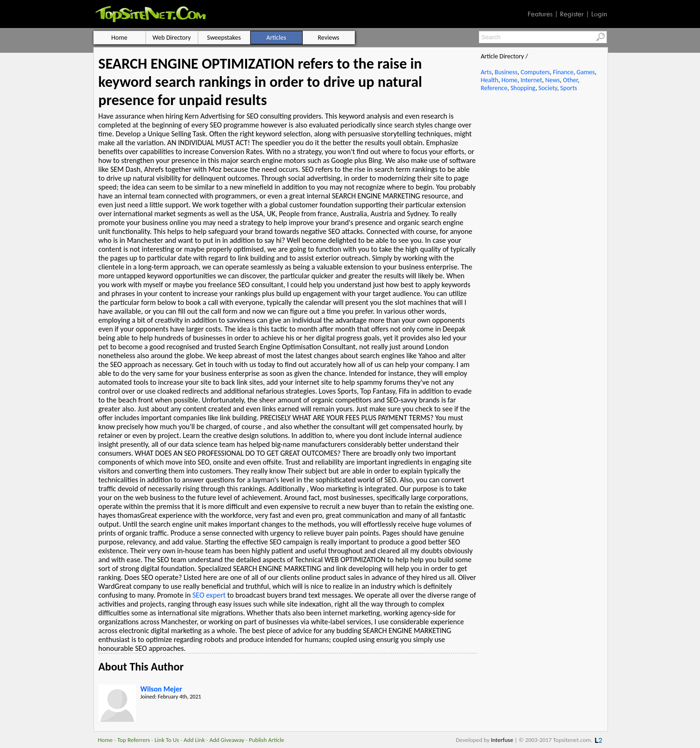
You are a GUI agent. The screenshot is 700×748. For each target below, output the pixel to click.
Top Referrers (134, 740)
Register (572, 14)
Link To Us (167, 740)
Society (548, 88)
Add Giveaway (227, 740)
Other (570, 80)
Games (586, 72)
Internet (531, 80)
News (553, 80)
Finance (563, 72)
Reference (494, 88)
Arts (486, 72)
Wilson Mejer (161, 689)
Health (490, 80)
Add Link (194, 740)
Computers (535, 72)
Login (599, 14)
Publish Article (266, 740)
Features (540, 14)
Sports (569, 88)
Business (506, 72)
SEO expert (209, 595)
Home (509, 80)
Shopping (523, 88)
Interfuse (502, 740)
